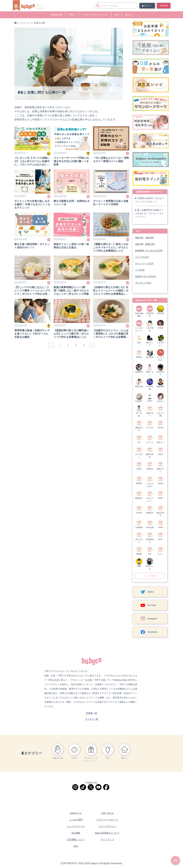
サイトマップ (107, 840)
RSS (76, 846)
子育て (72, 15)
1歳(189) (149, 238)
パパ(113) (140, 270)
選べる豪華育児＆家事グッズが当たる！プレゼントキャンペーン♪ (149, 213)
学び (117, 15)
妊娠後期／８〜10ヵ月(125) (149, 251)
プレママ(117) (142, 257)
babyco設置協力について (107, 833)
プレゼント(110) (143, 283)
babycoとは (76, 813)
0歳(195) (139, 238)
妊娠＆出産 (57, 15)
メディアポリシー (107, 826)
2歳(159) (139, 244)
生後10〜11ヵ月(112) (146, 276)
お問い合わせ (107, 813)
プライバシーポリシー (107, 820)
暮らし (129, 15)
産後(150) (150, 244)
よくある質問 (76, 820)
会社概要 (76, 833)
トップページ (23, 23)
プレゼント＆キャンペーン (95, 15)
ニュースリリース (76, 826)
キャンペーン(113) (144, 263)
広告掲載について (76, 840)
